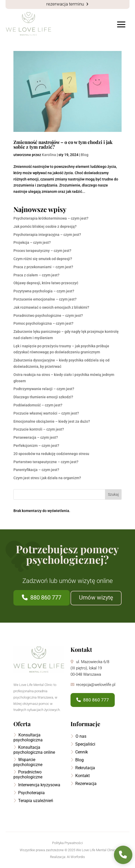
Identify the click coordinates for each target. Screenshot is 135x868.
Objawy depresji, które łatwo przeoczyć (46, 283)
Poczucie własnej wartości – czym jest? (46, 413)
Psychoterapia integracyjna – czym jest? (47, 235)
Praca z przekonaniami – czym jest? (43, 267)
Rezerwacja (84, 784)
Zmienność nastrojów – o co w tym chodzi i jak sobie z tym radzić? (63, 144)
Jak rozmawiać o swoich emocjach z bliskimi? (51, 307)
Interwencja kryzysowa (37, 785)
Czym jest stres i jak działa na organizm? (47, 478)
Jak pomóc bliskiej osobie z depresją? (45, 226)
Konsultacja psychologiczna (28, 737)
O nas (78, 736)
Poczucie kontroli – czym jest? (39, 429)
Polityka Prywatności (67, 843)
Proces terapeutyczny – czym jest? (42, 251)
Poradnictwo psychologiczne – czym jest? (48, 316)
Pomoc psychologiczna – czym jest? (43, 323)
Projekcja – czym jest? (32, 242)
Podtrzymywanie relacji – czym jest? (44, 389)
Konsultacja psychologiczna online (34, 750)
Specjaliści (83, 744)
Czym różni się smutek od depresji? (43, 259)
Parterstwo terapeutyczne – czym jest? (46, 462)
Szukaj (113, 494)
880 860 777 (42, 598)
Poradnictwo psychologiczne (28, 774)
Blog (85, 155)
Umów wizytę (96, 598)
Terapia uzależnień (33, 801)
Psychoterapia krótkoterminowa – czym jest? (51, 218)
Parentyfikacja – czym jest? (36, 470)
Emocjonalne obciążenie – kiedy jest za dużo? (52, 421)
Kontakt (80, 776)
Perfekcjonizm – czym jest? (36, 446)
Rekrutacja (83, 768)
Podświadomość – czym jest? (38, 405)
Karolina (49, 155)
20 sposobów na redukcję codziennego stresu (51, 454)
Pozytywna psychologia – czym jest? (44, 291)
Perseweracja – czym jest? (36, 437)
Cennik (79, 752)
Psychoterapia (29, 793)
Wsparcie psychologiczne (28, 762)
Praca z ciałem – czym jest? (36, 275)
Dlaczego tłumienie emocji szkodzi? (43, 397)
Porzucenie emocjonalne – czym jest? (45, 299)
